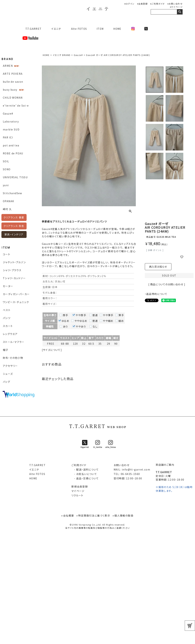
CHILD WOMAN (13, 98)
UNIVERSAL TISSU (15, 177)
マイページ (177, 7)
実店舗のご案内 (165, 465)
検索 (180, 12)
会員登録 (143, 4)
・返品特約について (156, 294)
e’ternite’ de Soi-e (16, 106)
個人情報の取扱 (124, 515)
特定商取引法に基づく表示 (94, 515)
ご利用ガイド (158, 4)
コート (7, 254)
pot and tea (11, 145)
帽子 (6, 350)
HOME (117, 29)
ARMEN (8, 66)
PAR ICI (8, 137)
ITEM (100, 29)
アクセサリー (10, 366)
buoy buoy (10, 90)
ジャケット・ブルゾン (14, 262)
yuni (6, 185)
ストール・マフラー (14, 342)
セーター (8, 286)
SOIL (6, 161)
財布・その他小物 (13, 358)
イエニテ (56, 29)
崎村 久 (7, 209)
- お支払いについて (84, 474)
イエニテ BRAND (62, 55)
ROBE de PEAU (13, 153)
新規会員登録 (80, 486)
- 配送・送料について (85, 469)
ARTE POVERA (13, 74)
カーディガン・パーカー (16, 294)
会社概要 (69, 515)
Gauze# (8, 113)
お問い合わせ (176, 4)
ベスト (7, 310)
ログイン (130, 4)
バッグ (6, 382)
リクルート (77, 495)
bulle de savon (13, 82)
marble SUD (11, 129)
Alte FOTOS (79, 29)
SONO (7, 169)
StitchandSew (12, 193)
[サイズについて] (52, 350)
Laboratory (11, 121)
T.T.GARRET (32, 29)
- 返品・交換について (85, 478)
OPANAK (8, 201)
